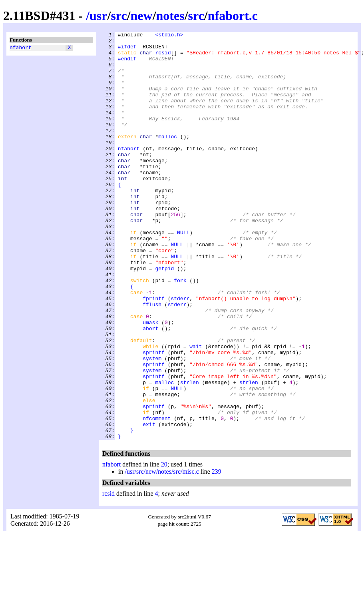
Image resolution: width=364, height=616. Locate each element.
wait (196, 410)
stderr (180, 352)
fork (180, 331)
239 (217, 553)
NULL (183, 273)
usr (98, 16)
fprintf (154, 352)
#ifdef (127, 50)
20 (164, 546)
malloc (168, 158)
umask (150, 381)
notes (170, 16)
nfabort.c (233, 16)
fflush (152, 359)
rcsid (163, 57)
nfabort (21, 48)
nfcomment (157, 496)
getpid (164, 316)
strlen (190, 453)
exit (149, 503)
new (142, 16)
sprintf (154, 417)
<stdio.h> (169, 36)
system (152, 424)
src (119, 16)
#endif (127, 64)
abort (150, 388)
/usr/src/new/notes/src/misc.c (162, 553)
